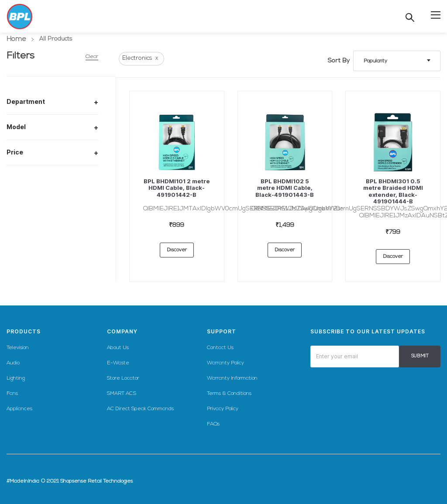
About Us (118, 348)
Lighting (16, 378)
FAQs (213, 424)
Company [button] (122, 331)
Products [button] (24, 331)
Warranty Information (232, 378)
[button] (436, 14)
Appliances (19, 409)
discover (177, 250)
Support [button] (222, 331)
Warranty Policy (225, 363)
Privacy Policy (223, 409)
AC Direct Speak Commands (140, 409)
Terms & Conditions (229, 394)
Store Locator (123, 378)
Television (18, 348)
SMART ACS (122, 394)
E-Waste (118, 363)
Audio (13, 363)
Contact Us (220, 348)
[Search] (410, 17)
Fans (12, 394)
